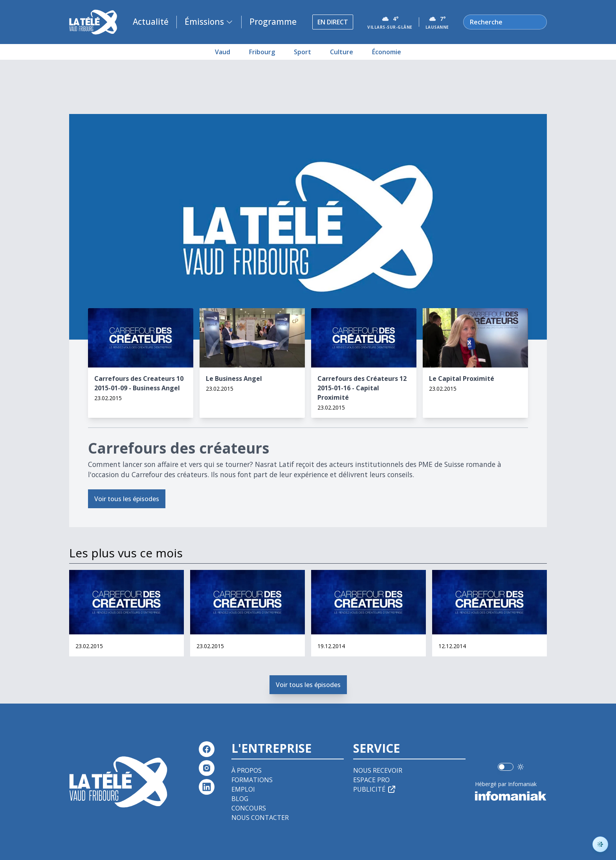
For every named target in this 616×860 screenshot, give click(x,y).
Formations (252, 780)
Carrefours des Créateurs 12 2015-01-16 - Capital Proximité (362, 388)
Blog (240, 799)
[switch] (506, 767)
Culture (342, 52)
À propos (247, 770)
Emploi (243, 789)
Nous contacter (260, 818)
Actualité (151, 22)
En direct (333, 22)
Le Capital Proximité (462, 379)
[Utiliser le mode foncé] (521, 767)
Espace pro (371, 780)
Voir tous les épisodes (127, 499)
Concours (249, 808)
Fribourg (262, 52)
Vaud (223, 52)
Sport (302, 52)
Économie (387, 52)
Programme (273, 22)
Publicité (375, 789)
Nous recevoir (378, 770)
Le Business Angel (234, 379)
